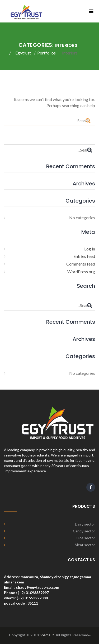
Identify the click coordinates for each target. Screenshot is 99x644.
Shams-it (47, 635)
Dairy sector (85, 524)
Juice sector (85, 538)
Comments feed (81, 264)
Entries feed (84, 256)
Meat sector (85, 545)
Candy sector (84, 531)
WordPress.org (81, 271)
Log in (90, 249)
